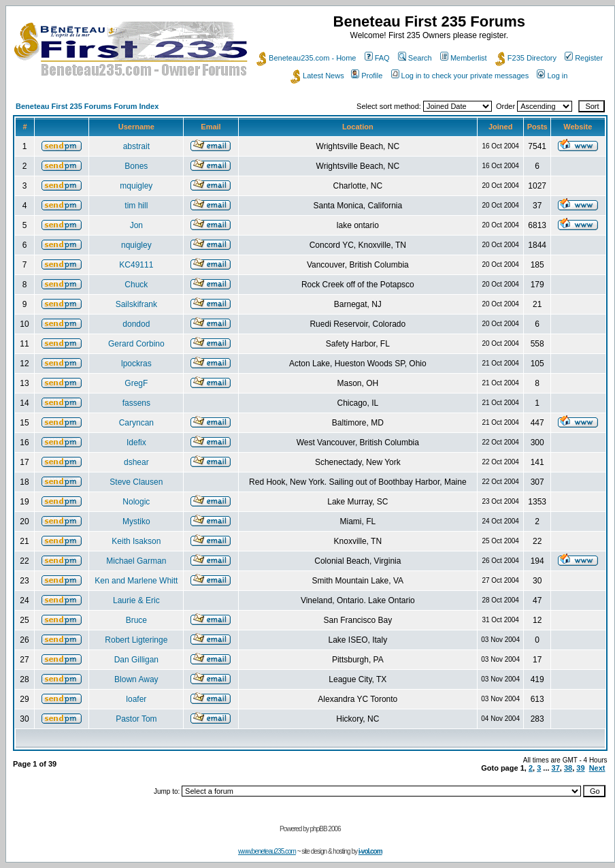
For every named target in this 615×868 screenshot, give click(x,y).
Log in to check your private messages (460, 76)
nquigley (136, 245)
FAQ (377, 58)
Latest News (317, 76)
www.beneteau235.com (267, 851)
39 (580, 768)
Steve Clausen (136, 482)
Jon (136, 225)
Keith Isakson (136, 541)
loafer (136, 699)
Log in (552, 76)
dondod (136, 324)
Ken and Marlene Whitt (136, 581)
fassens (136, 403)
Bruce (136, 620)
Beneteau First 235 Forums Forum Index (87, 106)
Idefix (136, 443)
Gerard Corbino (136, 344)
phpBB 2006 (326, 829)
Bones (136, 166)
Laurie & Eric (136, 600)
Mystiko (136, 521)
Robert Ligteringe (136, 640)
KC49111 (136, 265)
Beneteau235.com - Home (306, 58)
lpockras (136, 364)
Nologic (136, 502)
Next (597, 768)
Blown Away (136, 679)
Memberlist (464, 58)
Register (584, 58)
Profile (367, 76)
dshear (136, 462)
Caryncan (136, 423)
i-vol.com (370, 851)
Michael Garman (136, 561)
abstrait (136, 146)
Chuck (136, 285)
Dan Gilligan (136, 660)
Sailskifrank (136, 304)
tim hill (136, 206)
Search (415, 58)
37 (556, 768)
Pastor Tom (136, 719)
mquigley (136, 186)
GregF (136, 383)
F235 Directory (526, 58)
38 (568, 768)
